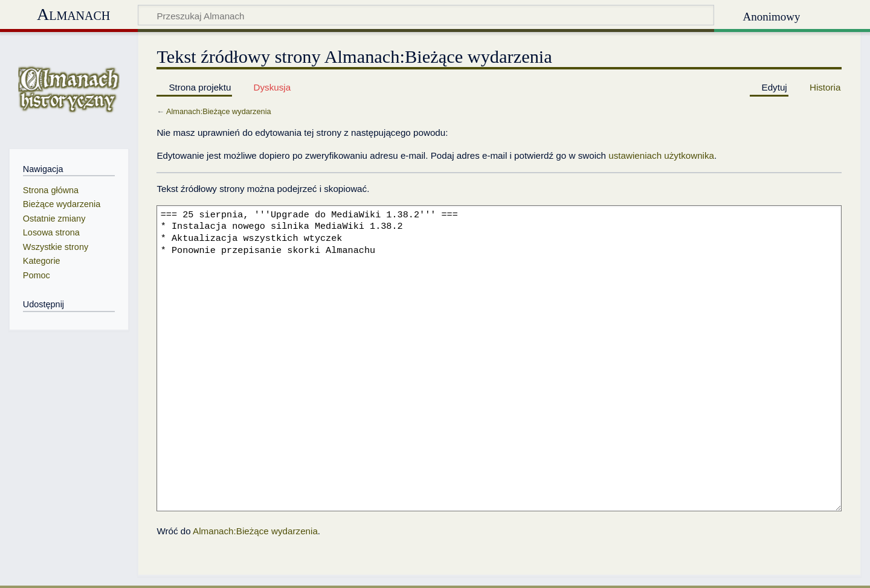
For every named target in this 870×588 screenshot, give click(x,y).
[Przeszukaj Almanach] (426, 15)
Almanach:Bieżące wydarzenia (219, 111)
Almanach (73, 14)
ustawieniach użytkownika (661, 155)
